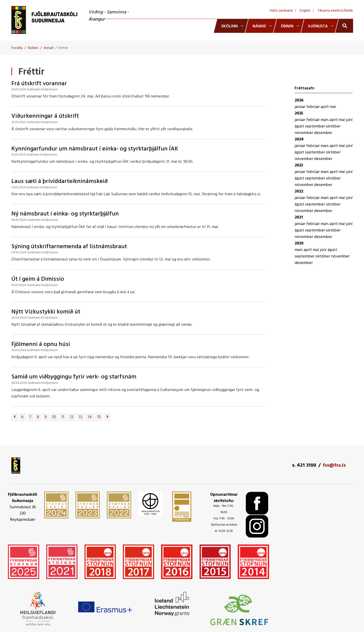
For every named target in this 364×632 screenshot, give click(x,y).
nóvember (304, 133)
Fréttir (63, 48)
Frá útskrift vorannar (39, 84)
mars (325, 120)
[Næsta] (107, 417)
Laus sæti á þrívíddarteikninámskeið (60, 181)
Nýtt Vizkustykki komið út (46, 312)
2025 (299, 113)
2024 (299, 139)
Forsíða (17, 48)
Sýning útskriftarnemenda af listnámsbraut (69, 247)
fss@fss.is (334, 465)
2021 (299, 217)
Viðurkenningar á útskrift (45, 116)
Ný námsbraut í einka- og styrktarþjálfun (65, 214)
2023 (299, 165)
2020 (299, 243)
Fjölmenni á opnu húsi (41, 344)
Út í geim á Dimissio (38, 279)
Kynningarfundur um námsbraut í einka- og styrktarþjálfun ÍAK (95, 149)
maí (333, 107)
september (315, 126)
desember (323, 133)
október (333, 126)
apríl (325, 107)
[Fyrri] (15, 417)
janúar (300, 107)
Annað (48, 48)
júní (349, 120)
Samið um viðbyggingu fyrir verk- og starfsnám (74, 377)
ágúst (300, 126)
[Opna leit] (344, 26)
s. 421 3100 (304, 465)
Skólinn (33, 48)
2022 (299, 191)
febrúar (313, 107)
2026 (299, 100)
